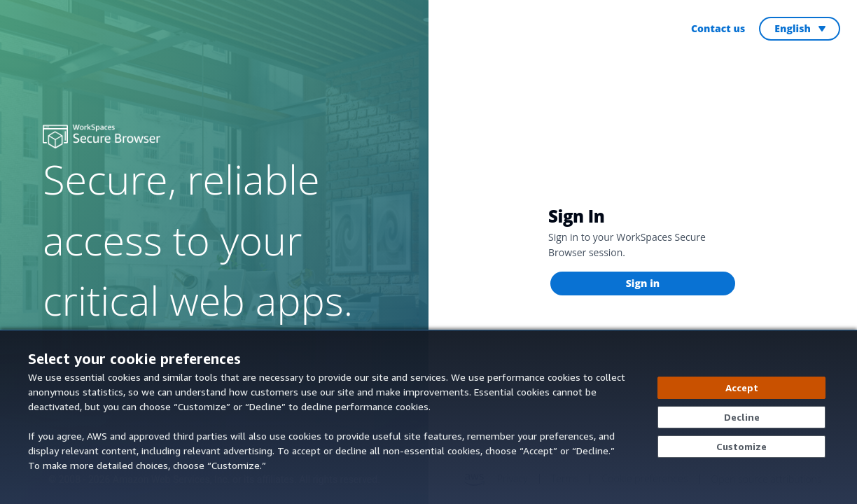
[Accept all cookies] (741, 388)
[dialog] (428, 417)
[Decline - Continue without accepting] (741, 417)
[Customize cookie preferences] (741, 447)
